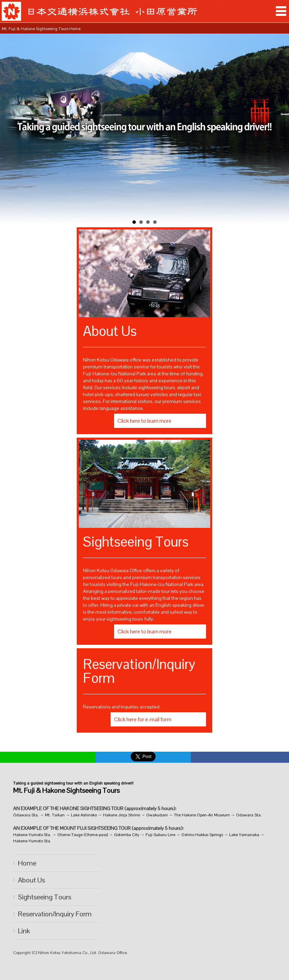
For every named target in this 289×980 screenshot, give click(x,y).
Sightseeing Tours (45, 897)
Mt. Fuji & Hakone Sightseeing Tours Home (41, 29)
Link (24, 931)
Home (27, 863)
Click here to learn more (144, 421)
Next (280, 130)
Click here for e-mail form (143, 719)
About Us (31, 880)
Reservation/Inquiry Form (55, 914)
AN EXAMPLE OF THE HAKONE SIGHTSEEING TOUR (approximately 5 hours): (95, 808)
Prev (9, 130)
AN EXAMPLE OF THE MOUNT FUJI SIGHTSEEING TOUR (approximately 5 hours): (98, 828)
